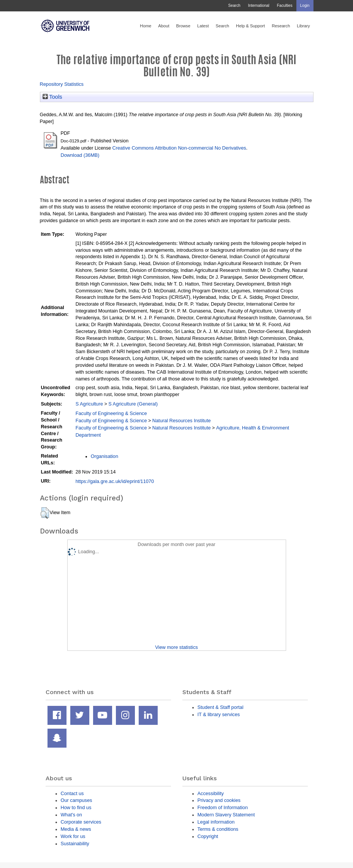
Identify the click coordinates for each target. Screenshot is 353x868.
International (259, 6)
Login (305, 6)
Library (303, 26)
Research (281, 26)
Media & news (76, 829)
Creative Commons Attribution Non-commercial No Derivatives (179, 148)
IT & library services (219, 714)
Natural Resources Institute (182, 421)
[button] (45, 513)
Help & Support (250, 26)
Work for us (73, 836)
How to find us (76, 807)
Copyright (208, 836)
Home (146, 26)
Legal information (216, 822)
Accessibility (211, 793)
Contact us (72, 793)
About (164, 26)
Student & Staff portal (221, 707)
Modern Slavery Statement (226, 815)
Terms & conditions (218, 829)
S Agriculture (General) (133, 404)
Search (234, 6)
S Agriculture (89, 404)
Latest (203, 26)
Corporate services (81, 822)
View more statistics (176, 647)
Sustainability (75, 844)
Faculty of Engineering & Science (111, 413)
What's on (71, 815)
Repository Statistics (62, 84)
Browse (183, 26)
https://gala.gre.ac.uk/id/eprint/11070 (115, 481)
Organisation (104, 456)
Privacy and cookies (219, 800)
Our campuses (77, 800)
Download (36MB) (80, 155)
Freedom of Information (223, 807)
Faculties (285, 6)
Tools (52, 97)
